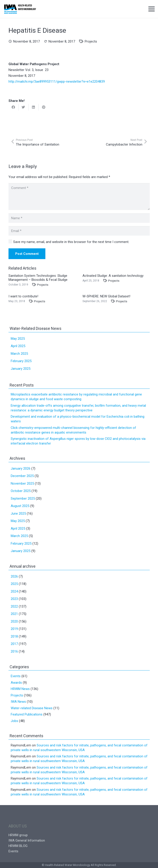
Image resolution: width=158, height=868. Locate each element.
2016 (14, 651)
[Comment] (79, 197)
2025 (14, 584)
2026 (14, 576)
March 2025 (19, 354)
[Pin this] (44, 107)
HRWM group (18, 835)
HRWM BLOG (18, 846)
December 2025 (22, 476)
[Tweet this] (24, 107)
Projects (91, 41)
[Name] (79, 218)
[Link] (20, 9)
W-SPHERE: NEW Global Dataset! (106, 296)
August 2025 (20, 506)
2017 (14, 644)
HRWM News (20, 689)
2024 (14, 591)
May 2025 (18, 339)
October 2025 (21, 491)
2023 (14, 599)
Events (16, 676)
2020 (14, 621)
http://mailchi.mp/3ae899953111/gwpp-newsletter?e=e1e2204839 (57, 82)
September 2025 (23, 498)
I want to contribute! (23, 296)
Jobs (14, 721)
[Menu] (152, 9)
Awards (16, 683)
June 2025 (18, 513)
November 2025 (22, 483)
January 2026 (21, 468)
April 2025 (18, 346)
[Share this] (14, 107)
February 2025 (21, 361)
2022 (14, 606)
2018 (14, 636)
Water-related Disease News (32, 708)
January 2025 (21, 369)
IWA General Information (27, 840)
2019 (14, 629)
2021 (14, 614)
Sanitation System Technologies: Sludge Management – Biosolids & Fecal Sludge (38, 278)
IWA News (18, 702)
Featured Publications (27, 714)
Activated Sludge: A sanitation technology (113, 276)
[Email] (79, 231)
